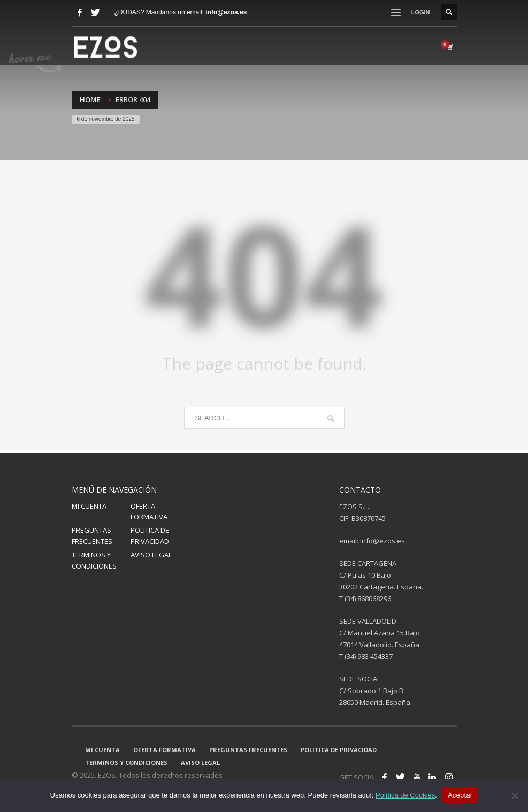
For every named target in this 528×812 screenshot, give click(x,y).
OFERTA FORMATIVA (149, 512)
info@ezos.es (226, 12)
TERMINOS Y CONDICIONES (94, 560)
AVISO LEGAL (151, 555)
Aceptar (460, 795)
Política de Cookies (405, 795)
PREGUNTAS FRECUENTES (92, 536)
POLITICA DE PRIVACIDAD (150, 536)
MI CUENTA (89, 506)
